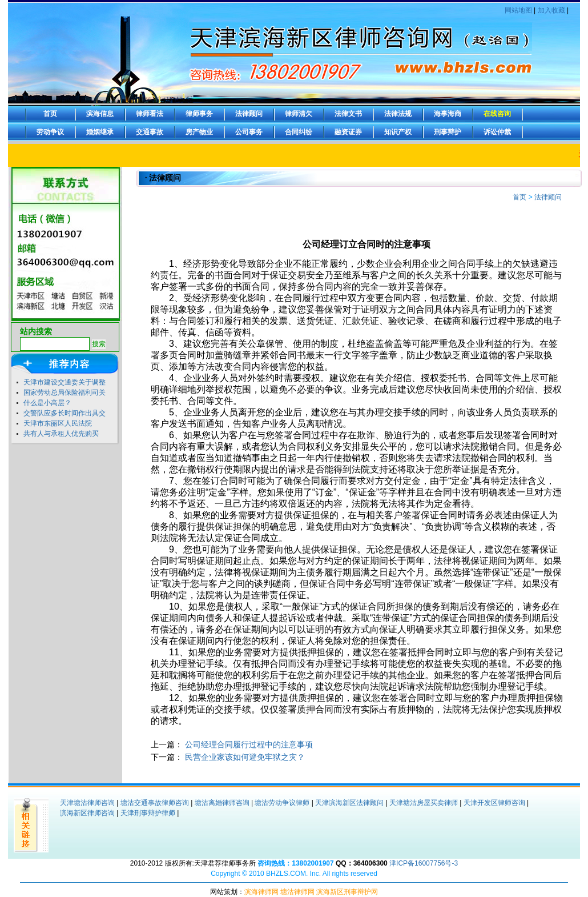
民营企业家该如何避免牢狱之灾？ (245, 757)
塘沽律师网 (297, 892)
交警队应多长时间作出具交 (65, 413)
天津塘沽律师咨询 (87, 803)
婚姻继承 (100, 132)
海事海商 (448, 114)
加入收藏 (551, 10)
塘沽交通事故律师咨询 (155, 803)
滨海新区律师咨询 (87, 813)
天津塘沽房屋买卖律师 (424, 803)
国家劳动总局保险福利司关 (65, 393)
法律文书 (348, 114)
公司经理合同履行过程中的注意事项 (249, 744)
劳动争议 (50, 132)
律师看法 (150, 114)
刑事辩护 (448, 132)
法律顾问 (249, 114)
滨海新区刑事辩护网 (347, 892)
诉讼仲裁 (497, 132)
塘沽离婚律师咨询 (222, 803)
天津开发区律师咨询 (494, 803)
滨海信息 (100, 114)
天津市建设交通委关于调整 (65, 382)
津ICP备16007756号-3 (424, 863)
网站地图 (518, 10)
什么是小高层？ (47, 403)
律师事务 (199, 114)
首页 (50, 114)
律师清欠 (299, 114)
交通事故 (150, 132)
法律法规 (398, 114)
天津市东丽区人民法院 (58, 423)
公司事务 (249, 132)
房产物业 (199, 132)
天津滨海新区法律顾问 (349, 803)
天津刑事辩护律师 (148, 813)
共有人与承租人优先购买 (61, 434)
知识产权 (398, 132)
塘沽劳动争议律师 (282, 803)
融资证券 (348, 132)
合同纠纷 (299, 132)
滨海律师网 (261, 892)
